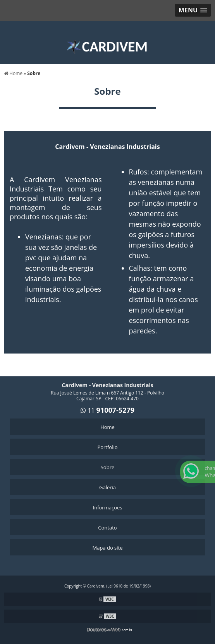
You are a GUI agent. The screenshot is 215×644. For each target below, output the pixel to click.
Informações (108, 507)
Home (107, 427)
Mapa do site (107, 548)
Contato (107, 528)
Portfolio (107, 447)
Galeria (107, 487)
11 (111, 410)
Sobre (108, 467)
